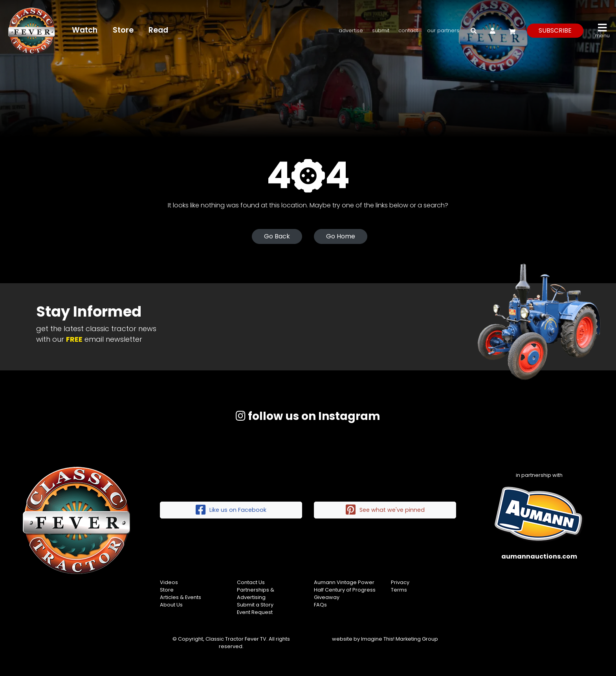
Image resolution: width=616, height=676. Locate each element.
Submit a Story (255, 605)
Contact (408, 30)
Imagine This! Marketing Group (400, 639)
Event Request (255, 612)
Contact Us (251, 582)
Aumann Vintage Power (344, 582)
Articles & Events (181, 597)
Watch (85, 30)
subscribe (555, 30)
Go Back (277, 236)
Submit (381, 30)
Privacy (400, 582)
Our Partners (443, 30)
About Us (171, 605)
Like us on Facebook (231, 510)
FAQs (320, 605)
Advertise (351, 30)
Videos (169, 582)
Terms (399, 590)
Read (158, 30)
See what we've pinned (385, 510)
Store (123, 30)
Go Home (341, 236)
